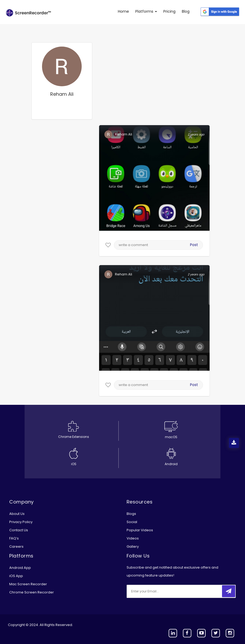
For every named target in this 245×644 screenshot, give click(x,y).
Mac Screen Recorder (28, 584)
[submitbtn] (229, 591)
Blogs (131, 514)
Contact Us (19, 530)
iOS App (16, 576)
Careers (16, 547)
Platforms (146, 11)
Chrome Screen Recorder (32, 592)
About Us (17, 514)
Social (132, 522)
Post (194, 245)
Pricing (169, 11)
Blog (186, 11)
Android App (20, 568)
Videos (133, 538)
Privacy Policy (21, 522)
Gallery (133, 547)
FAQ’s (14, 538)
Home (123, 11)
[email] (162, 591)
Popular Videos (140, 530)
